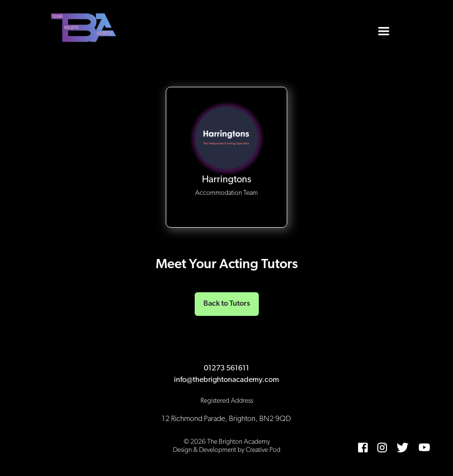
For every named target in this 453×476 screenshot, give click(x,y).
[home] (85, 29)
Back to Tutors (227, 304)
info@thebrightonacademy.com (226, 380)
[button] (384, 29)
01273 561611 (226, 368)
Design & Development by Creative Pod (227, 450)
